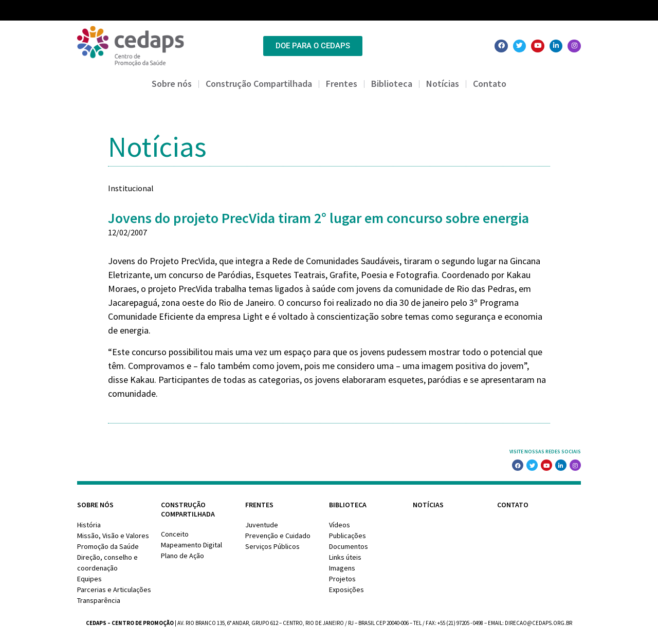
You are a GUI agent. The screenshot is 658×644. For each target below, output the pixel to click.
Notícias (443, 84)
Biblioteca (392, 84)
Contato (490, 84)
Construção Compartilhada (259, 84)
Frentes (342, 84)
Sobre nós (172, 84)
